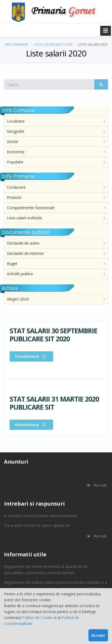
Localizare (16, 121)
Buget (12, 264)
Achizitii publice (20, 274)
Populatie (15, 162)
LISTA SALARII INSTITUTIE (53, 44)
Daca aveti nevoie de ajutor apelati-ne (37, 525)
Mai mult (97, 485)
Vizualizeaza (31, 356)
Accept (98, 635)
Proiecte (14, 197)
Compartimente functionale (31, 208)
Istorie (12, 142)
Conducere (16, 187)
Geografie (16, 131)
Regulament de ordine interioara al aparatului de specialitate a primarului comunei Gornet (46, 570)
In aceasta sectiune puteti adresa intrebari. (41, 516)
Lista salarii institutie (25, 218)
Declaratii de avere (23, 243)
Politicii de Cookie (38, 618)
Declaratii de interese (25, 253)
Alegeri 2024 (18, 299)
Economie (16, 152)
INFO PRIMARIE (16, 44)
